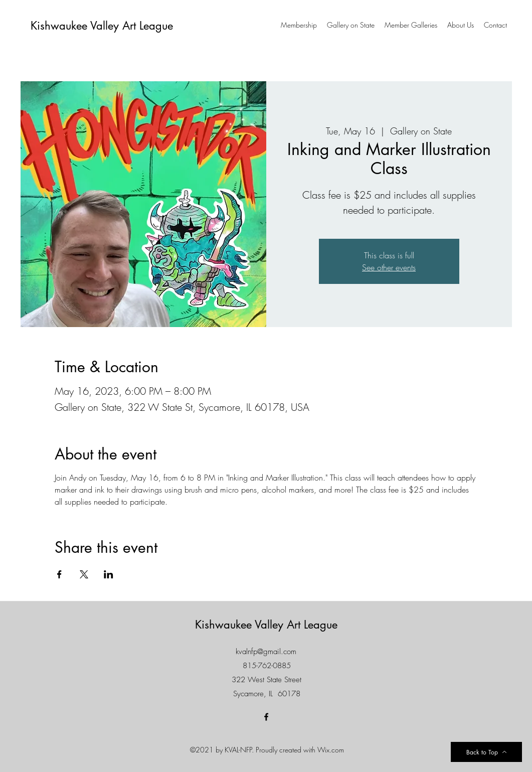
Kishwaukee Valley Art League (102, 26)
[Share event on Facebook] (59, 574)
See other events (389, 267)
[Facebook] (266, 717)
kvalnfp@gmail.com (266, 652)
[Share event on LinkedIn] (109, 574)
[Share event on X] (84, 574)
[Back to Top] (486, 752)
